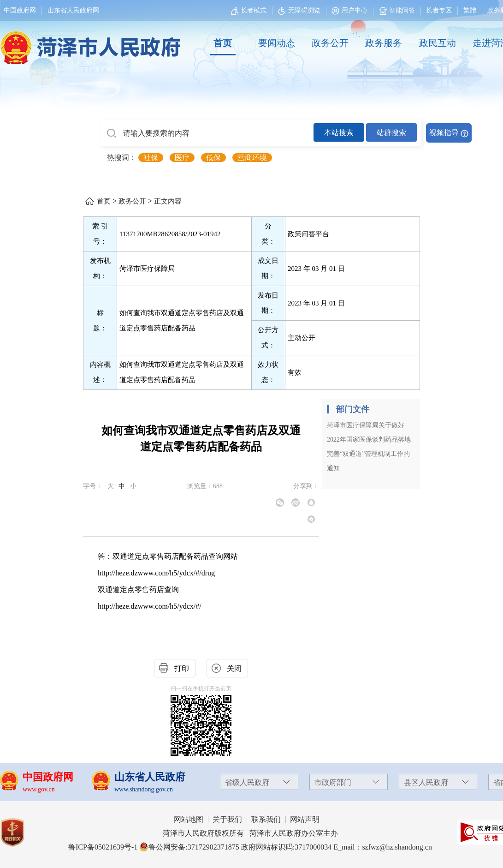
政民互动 (438, 43)
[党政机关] (21, 832)
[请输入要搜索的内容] (207, 133)
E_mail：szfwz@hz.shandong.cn (383, 847)
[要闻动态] (276, 43)
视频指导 (444, 133)
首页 (223, 43)
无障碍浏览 (299, 10)
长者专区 (439, 10)
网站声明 (305, 819)
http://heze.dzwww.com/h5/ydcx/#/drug (156, 573)
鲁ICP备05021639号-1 (103, 847)
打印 (182, 668)
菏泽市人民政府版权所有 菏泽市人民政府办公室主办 (250, 833)
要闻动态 (277, 43)
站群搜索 (391, 133)
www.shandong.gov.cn (144, 789)
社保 (151, 158)
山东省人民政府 (150, 777)
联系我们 (266, 819)
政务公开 (330, 43)
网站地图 (189, 819)
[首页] (223, 43)
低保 (213, 158)
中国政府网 (20, 10)
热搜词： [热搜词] (122, 158)
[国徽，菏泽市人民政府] (89, 42)
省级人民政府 (247, 782)
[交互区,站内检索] (286, 133)
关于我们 (227, 819)
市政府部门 (333, 782)
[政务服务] (384, 43)
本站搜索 (339, 133)
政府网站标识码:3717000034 (286, 847)
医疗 (182, 158)
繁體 (470, 10)
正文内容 (168, 201)
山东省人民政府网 (73, 10)
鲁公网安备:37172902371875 (189, 847)
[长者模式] (250, 10)
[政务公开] (330, 43)
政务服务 (384, 43)
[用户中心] (351, 10)
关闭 (234, 668)
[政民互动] (438, 43)
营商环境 (252, 158)
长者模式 (254, 10)
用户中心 (355, 10)
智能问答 (397, 10)
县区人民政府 (426, 782)
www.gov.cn (39, 789)
